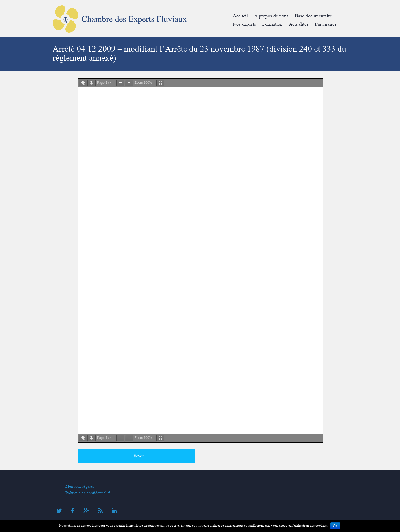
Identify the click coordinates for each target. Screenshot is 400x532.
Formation (272, 24)
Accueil (240, 16)
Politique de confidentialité (88, 493)
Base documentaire (313, 16)
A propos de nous (271, 16)
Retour (136, 456)
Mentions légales (80, 486)
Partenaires (326, 24)
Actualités (299, 24)
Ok (335, 526)
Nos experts (244, 24)
